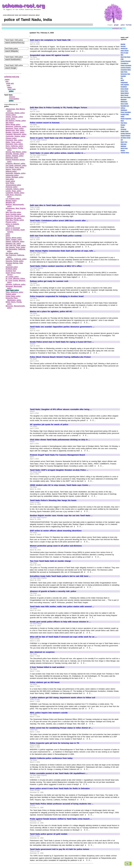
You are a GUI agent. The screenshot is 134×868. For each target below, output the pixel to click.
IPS (122, 78)
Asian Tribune (125, 51)
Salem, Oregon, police (14, 240)
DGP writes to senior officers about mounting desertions (56, 531)
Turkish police (11, 294)
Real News (124, 123)
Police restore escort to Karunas (45, 123)
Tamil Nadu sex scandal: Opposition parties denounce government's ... (62, 327)
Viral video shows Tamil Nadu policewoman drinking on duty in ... (60, 440)
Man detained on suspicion (42, 652)
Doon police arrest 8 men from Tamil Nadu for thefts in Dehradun (60, 788)
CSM (122, 59)
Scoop (122, 127)
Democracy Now (125, 74)
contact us (117, 28)
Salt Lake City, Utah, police (16, 245)
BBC (122, 55)
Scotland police (11, 269)
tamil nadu (12, 89)
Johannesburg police (13, 185)
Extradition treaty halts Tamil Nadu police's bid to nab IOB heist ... (60, 576)
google (116, 25)
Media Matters (125, 93)
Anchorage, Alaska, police (15, 113)
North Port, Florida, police (15, 216)
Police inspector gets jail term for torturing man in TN (54, 743)
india (8, 85)
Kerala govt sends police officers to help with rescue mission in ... (60, 622)
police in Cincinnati (13, 228)
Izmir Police (10, 183)
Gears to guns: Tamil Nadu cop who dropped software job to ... (59, 138)
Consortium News (126, 70)
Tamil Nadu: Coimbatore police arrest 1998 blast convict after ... (59, 221)
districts (12, 97)
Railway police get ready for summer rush (49, 281)
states (10, 87)
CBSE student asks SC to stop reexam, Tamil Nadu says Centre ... (60, 485)
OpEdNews (124, 110)
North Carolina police (14, 214)
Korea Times (124, 91)
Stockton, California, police (16, 284)
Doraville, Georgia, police (15, 154)
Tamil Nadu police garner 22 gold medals (49, 834)
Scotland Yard (11, 271)
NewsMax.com (125, 106)
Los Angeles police (13, 199)
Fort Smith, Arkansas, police (16, 166)
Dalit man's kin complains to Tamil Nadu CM (50, 40)
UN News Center (126, 138)
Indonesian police (12, 175)
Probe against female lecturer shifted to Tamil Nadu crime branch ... (61, 819)
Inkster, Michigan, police (15, 177)
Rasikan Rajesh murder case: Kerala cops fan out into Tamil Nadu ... (61, 516)
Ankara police (11, 115)
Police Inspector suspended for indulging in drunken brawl (57, 296)
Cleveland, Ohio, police (14, 140)
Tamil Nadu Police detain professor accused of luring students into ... (62, 804)
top (127, 864)
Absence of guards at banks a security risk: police (53, 591)
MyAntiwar (124, 100)
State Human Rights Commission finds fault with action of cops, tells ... (63, 251)
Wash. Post (124, 142)
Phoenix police (11, 222)
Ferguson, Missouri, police (15, 164)
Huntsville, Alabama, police (16, 173)
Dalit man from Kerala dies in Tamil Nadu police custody (56, 236)
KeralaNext (124, 87)
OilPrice (123, 108)
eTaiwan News (125, 153)
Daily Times (124, 72)
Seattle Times (125, 131)
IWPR (122, 80)
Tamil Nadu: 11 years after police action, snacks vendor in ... (58, 153)
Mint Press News (126, 97)
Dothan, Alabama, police (15, 156)
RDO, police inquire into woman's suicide (49, 713)
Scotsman (123, 129)
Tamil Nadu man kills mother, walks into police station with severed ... (62, 607)
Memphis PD (10, 203)
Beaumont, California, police (16, 127)
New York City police (13, 212)
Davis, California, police (14, 146)
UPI (122, 140)
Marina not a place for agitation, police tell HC (51, 311)
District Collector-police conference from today (51, 758)
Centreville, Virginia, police (15, 136)
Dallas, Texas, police (13, 142)
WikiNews (123, 146)
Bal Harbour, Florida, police (16, 121)
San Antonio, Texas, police (15, 247)
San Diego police (12, 253)
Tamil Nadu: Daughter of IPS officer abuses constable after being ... (61, 409)
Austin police (11, 119)
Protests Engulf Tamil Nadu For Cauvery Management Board (57, 455)
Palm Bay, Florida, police (15, 220)
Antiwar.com (124, 49)
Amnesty (123, 46)
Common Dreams (126, 68)
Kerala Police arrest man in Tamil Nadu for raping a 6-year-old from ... (62, 342)
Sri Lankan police (12, 277)
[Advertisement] (51, 86)
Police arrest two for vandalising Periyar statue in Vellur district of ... (61, 728)
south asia (10, 83)
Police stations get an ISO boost (45, 682)
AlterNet (123, 44)
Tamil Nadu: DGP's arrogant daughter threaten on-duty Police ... (59, 470)
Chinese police (11, 138)
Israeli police (10, 181)
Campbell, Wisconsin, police (16, 134)
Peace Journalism (126, 112)
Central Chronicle (126, 61)
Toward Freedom (125, 136)
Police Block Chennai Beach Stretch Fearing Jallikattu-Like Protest (60, 357)
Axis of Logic (124, 53)
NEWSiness (124, 102)
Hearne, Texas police (13, 169)
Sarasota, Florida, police (15, 261)
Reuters (123, 125)
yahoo (123, 25)
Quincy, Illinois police (14, 238)
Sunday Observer (126, 134)
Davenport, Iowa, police (14, 144)
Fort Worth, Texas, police (15, 167)
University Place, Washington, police (13, 299)
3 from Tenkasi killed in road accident (47, 667)
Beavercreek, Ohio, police (15, 130)
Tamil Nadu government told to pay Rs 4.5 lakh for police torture (59, 849)
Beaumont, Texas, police (15, 129)
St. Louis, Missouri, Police (15, 279)
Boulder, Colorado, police (15, 132)
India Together (125, 85)
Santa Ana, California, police (16, 259)
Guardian (123, 76)
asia (7, 82)
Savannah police (12, 267)
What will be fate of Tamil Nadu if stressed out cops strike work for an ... (63, 637)
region (7, 80)
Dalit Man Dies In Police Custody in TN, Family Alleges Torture (59, 108)
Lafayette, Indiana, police (15, 189)
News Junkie (124, 104)
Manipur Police (11, 201)
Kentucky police (12, 187)
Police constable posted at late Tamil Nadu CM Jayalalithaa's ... (59, 773)
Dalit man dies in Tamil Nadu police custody (50, 205)
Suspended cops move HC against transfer (49, 55)
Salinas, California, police (15, 242)
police (8, 234)
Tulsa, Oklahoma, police (14, 292)
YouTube (129, 25)
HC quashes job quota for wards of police (49, 424)
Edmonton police (12, 158)
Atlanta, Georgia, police (14, 117)
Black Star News (125, 57)
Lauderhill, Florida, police (15, 193)
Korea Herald (124, 89)
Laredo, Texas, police (13, 191)
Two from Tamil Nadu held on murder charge (50, 561)
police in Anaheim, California (13, 225)
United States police (13, 296)
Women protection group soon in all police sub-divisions (56, 546)
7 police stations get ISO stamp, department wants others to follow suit (63, 698)
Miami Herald (124, 95)
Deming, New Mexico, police (16, 152)
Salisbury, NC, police (13, 244)
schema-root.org (12, 77)
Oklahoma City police (14, 218)
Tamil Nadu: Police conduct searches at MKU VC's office (56, 266)
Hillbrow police (11, 171)
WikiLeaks (124, 144)
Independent (124, 83)
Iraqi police (10, 179)
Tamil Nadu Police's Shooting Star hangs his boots (53, 500)
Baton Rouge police (13, 125)
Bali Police (10, 123)
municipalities (14, 99)
